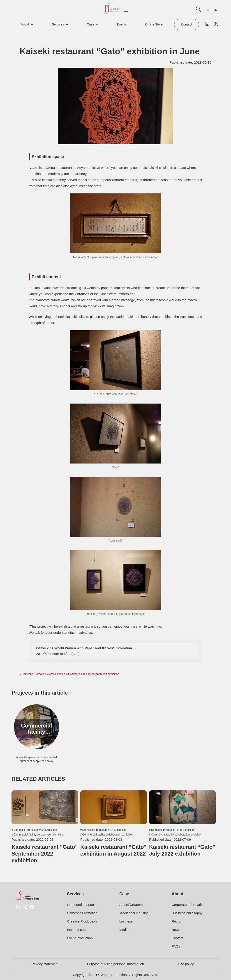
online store (154, 24)
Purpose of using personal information (116, 964)
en (215, 10)
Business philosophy (187, 913)
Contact (187, 24)
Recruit (177, 921)
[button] (27, 24)
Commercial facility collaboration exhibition (94, 674)
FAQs (176, 946)
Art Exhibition (57, 674)
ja (207, 10)
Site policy (186, 964)
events (122, 24)
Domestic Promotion (34, 674)
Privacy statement (45, 964)
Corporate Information (188, 905)
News (176, 930)
